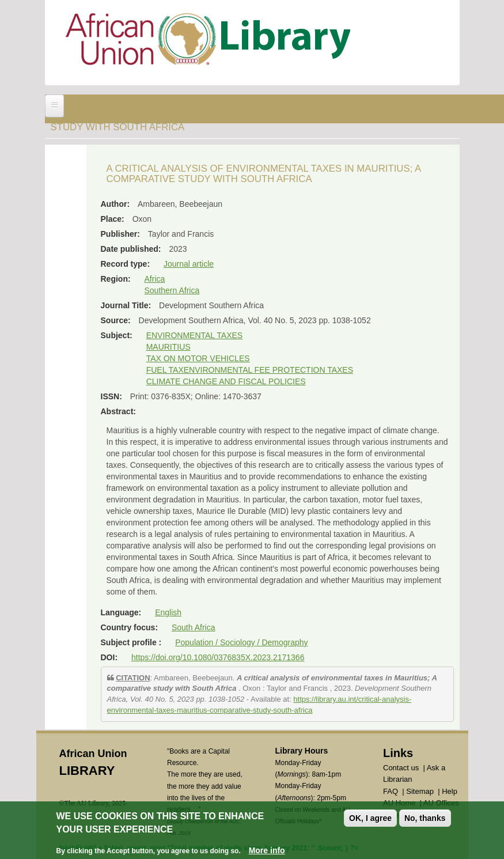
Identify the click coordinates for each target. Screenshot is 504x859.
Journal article (189, 264)
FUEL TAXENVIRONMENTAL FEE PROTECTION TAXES (250, 370)
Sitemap (420, 791)
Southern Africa (172, 290)
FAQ (391, 791)
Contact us (401, 768)
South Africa (194, 627)
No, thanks (425, 818)
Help (450, 791)
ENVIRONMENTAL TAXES (195, 335)
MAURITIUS (168, 347)
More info (267, 850)
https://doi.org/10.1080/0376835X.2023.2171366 (218, 657)
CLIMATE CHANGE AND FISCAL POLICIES (226, 381)
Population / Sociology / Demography (241, 642)
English (168, 612)
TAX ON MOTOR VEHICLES (198, 358)
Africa (155, 279)
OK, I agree (370, 818)
